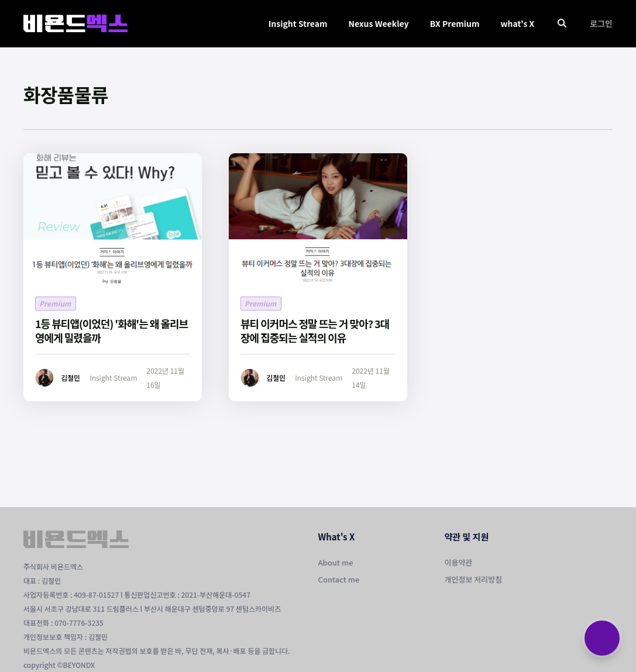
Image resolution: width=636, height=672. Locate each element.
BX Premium (455, 23)
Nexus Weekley (378, 23)
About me (336, 562)
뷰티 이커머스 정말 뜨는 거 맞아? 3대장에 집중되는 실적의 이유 (315, 330)
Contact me (339, 579)
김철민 (71, 378)
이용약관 (459, 562)
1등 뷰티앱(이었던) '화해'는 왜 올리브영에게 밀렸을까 (111, 330)
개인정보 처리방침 (474, 579)
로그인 (601, 23)
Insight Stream (298, 23)
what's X (517, 23)
